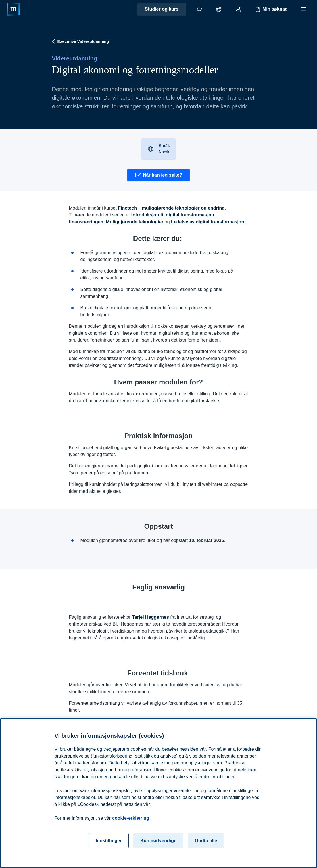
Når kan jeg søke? (158, 175)
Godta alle (206, 841)
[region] (158, 793)
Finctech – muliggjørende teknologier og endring (171, 208)
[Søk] (199, 9)
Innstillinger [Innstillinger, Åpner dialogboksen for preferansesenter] (109, 841)
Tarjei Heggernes (150, 617)
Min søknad (271, 9)
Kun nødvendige (158, 841)
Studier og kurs (162, 9)
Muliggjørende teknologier (135, 222)
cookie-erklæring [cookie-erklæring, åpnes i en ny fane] (131, 818)
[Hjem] (13, 9)
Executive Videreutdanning (80, 41)
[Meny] (304, 9)
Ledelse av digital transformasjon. (208, 222)
